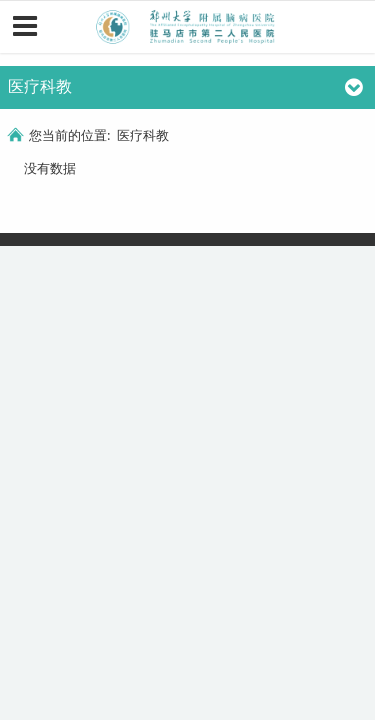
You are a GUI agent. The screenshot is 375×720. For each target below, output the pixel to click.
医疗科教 (143, 135)
